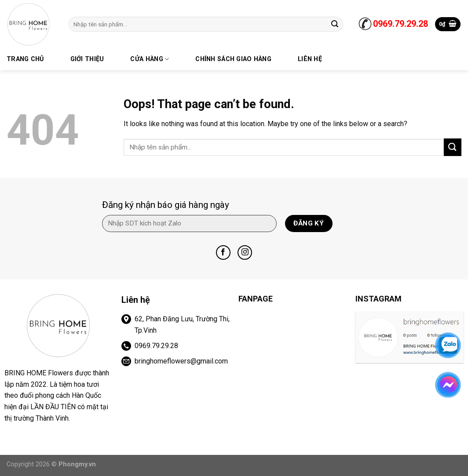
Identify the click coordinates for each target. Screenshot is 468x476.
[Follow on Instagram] (245, 253)
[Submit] (335, 24)
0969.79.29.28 (400, 24)
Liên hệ (310, 59)
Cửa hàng (150, 59)
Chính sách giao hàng (233, 59)
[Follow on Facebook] (223, 253)
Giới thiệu (87, 59)
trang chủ (25, 59)
